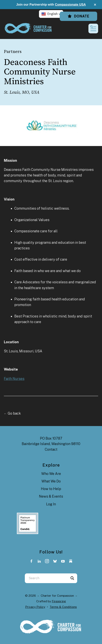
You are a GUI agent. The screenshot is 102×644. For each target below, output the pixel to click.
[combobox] (46, 578)
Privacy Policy (35, 607)
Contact (51, 449)
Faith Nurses (14, 379)
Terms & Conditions (63, 607)
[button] (95, 5)
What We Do (51, 481)
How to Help (51, 489)
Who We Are (51, 474)
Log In (51, 504)
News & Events (51, 496)
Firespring (59, 601)
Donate (78, 16)
